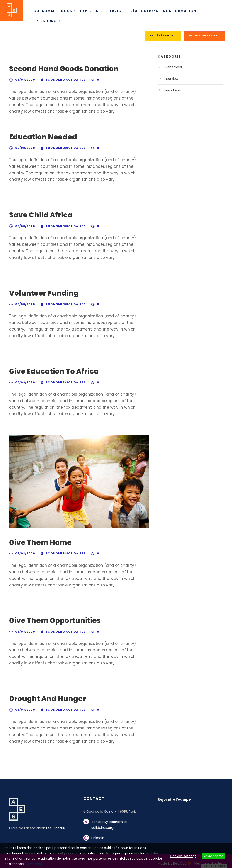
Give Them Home (38, 543)
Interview (170, 79)
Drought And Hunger (44, 699)
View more (120, 864)
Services (118, 11)
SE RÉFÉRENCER (164, 36)
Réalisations (147, 11)
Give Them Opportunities (51, 621)
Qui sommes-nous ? (54, 11)
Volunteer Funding (40, 293)
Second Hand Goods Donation (60, 69)
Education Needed (40, 137)
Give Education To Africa (50, 371)
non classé (172, 90)
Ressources (49, 21)
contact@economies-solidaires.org (117, 822)
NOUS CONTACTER (205, 36)
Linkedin (98, 832)
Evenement (172, 67)
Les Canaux (52, 828)
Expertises (92, 11)
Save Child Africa (38, 215)
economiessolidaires (61, 80)
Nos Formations (183, 11)
